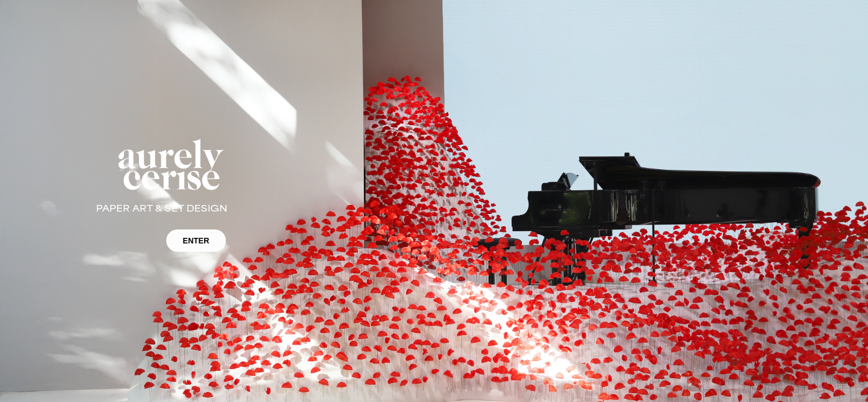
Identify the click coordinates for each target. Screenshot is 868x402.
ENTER (196, 241)
